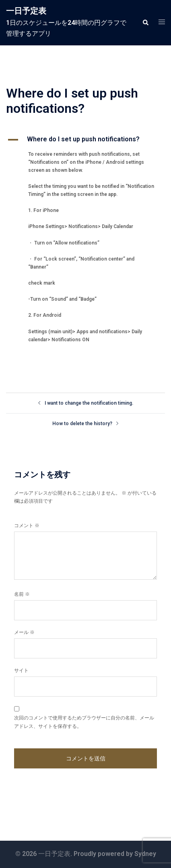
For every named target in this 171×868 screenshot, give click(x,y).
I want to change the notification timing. (89, 403)
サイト (21, 670)
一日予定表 (26, 11)
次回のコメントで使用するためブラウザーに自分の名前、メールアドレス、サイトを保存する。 (84, 722)
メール (24, 632)
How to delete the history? (82, 424)
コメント (27, 526)
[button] (145, 22)
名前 (22, 594)
